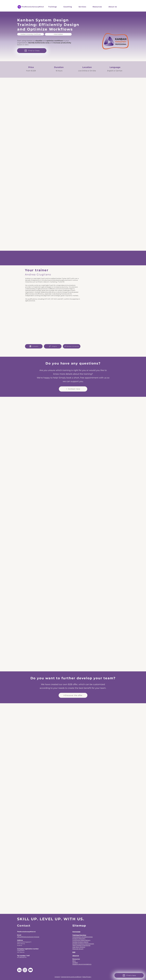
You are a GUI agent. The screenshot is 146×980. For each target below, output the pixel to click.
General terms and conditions (71, 977)
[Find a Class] (32, 51)
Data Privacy (87, 977)
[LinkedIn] (34, 346)
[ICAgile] (53, 346)
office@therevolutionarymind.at (28, 937)
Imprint (57, 977)
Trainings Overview (79, 935)
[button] (82, 7)
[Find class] (129, 975)
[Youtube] (31, 970)
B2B (74, 952)
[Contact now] (73, 389)
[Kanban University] (72, 346)
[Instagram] (25, 970)
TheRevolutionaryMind (33, 7)
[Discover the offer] (73, 695)
